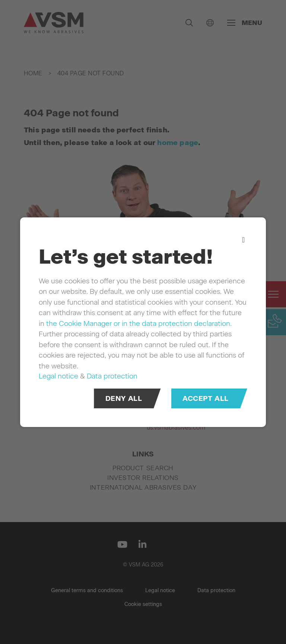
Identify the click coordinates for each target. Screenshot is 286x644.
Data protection (112, 376)
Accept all (206, 398)
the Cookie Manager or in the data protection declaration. (139, 323)
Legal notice (58, 376)
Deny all (124, 398)
